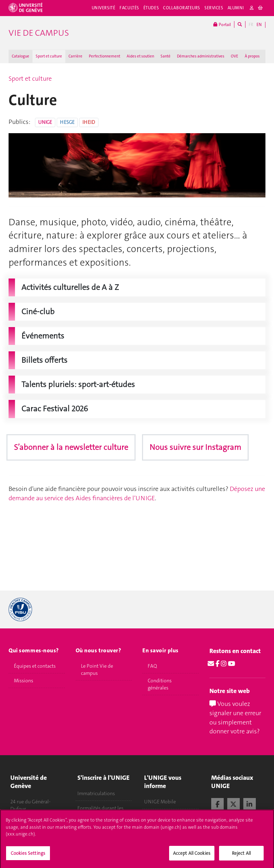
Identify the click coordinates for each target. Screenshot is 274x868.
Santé (166, 56)
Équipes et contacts (35, 666)
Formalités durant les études (100, 812)
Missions (24, 681)
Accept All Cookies (192, 859)
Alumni (236, 8)
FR (251, 25)
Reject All (241, 859)
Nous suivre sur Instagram (195, 447)
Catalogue (21, 56)
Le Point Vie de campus (97, 669)
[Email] (211, 664)
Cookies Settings (28, 859)
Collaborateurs (182, 8)
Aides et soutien (140, 56)
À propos (252, 56)
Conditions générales (160, 684)
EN (259, 25)
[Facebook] (217, 664)
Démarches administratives (201, 56)
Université (104, 8)
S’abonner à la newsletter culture (71, 447)
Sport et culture (49, 56)
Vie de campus (39, 33)
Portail (222, 24)
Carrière (75, 56)
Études (151, 8)
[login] (252, 8)
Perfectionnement (105, 56)
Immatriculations (96, 793)
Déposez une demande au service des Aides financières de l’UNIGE (137, 493)
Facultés (129, 8)
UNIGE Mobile (160, 802)
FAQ (152, 666)
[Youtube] (232, 664)
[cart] (261, 8)
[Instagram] (224, 664)
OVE (235, 56)
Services (214, 8)
